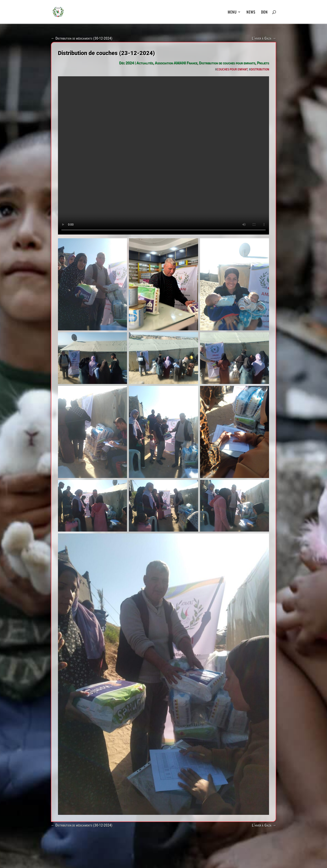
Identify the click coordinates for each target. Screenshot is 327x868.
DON (264, 13)
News (251, 13)
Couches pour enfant (232, 70)
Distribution (260, 70)
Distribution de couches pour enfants (227, 63)
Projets (263, 63)
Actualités (145, 63)
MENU (232, 13)
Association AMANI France (176, 63)
